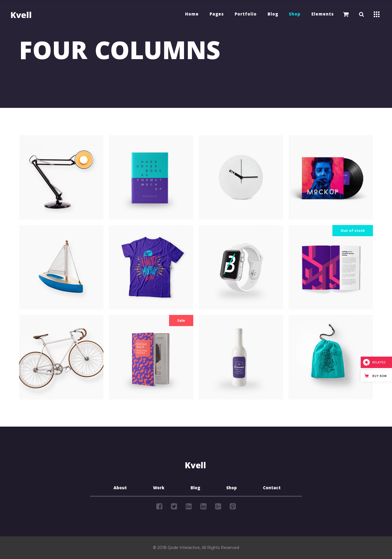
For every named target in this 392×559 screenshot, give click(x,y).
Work (159, 488)
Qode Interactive (184, 548)
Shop (232, 488)
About (120, 488)
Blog (195, 488)
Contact (272, 488)
